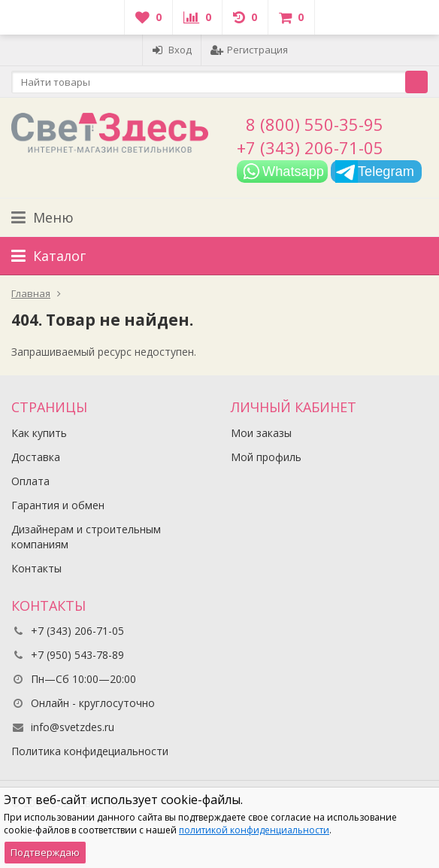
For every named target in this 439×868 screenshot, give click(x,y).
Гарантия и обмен (58, 505)
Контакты (36, 568)
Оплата (30, 481)
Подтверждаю (45, 852)
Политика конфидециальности (90, 751)
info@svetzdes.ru (73, 727)
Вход (172, 50)
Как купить (39, 433)
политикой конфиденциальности (254, 830)
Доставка (36, 457)
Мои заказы (261, 433)
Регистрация (249, 50)
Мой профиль (266, 457)
